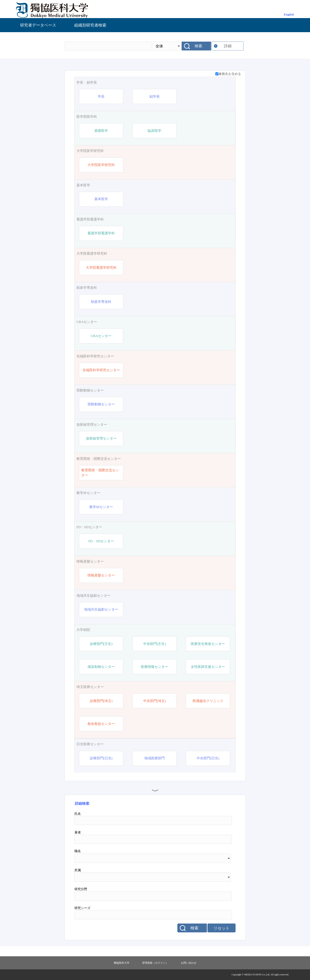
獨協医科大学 (122, 963)
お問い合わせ (189, 963)
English (289, 14)
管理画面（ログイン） (155, 963)
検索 (198, 46)
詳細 (228, 46)
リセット (222, 928)
